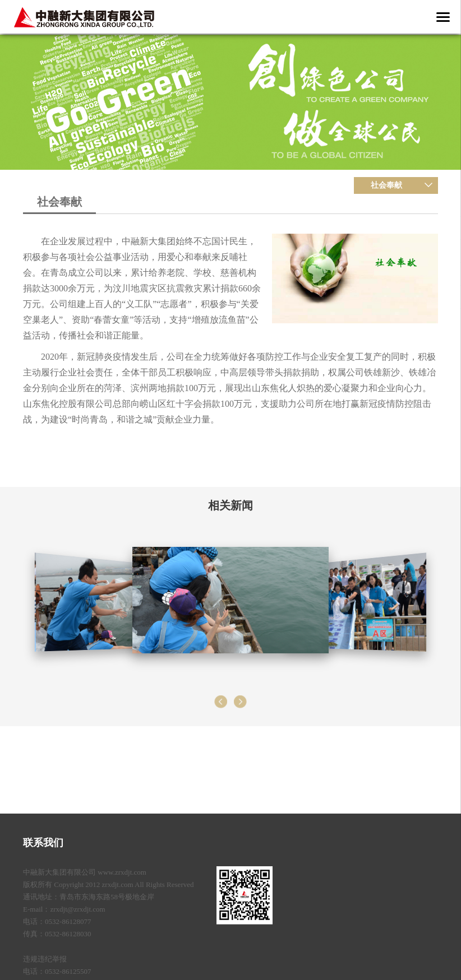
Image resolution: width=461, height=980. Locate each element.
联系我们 (43, 843)
